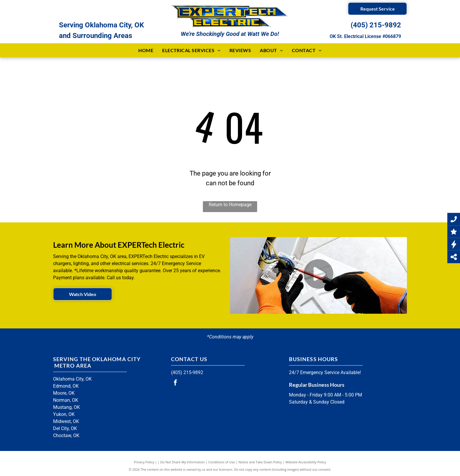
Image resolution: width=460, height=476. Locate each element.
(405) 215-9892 (376, 25)
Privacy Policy (144, 462)
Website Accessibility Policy (306, 462)
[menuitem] (146, 50)
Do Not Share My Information (183, 462)
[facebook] (175, 383)
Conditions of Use (222, 462)
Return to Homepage (230, 205)
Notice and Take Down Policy (260, 462)
